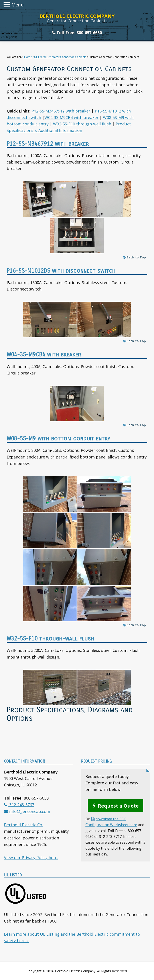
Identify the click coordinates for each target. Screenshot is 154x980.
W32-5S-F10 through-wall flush (82, 124)
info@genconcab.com (30, 811)
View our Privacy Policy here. (31, 857)
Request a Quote (118, 806)
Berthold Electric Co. (24, 825)
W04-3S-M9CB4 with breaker (71, 117)
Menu (18, 5)
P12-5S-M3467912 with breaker (61, 111)
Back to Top (134, 257)
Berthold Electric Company (77, 16)
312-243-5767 (21, 805)
